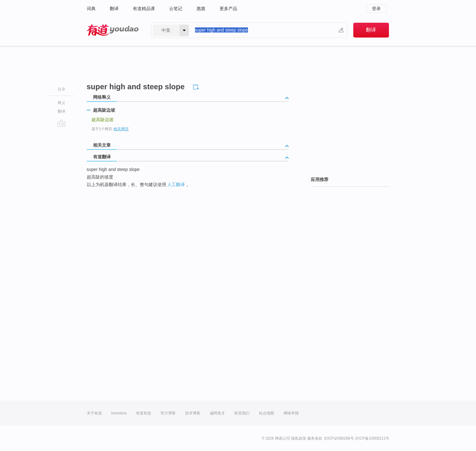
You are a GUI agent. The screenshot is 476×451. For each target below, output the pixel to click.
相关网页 (121, 129)
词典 (91, 9)
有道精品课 (144, 9)
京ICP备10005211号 (372, 438)
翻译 (114, 9)
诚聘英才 (217, 413)
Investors (119, 413)
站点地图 (267, 413)
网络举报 (291, 413)
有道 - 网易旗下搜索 (113, 30)
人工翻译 (176, 184)
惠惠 (201, 9)
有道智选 (144, 413)
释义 (62, 103)
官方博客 (168, 413)
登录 (376, 9)
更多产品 (228, 9)
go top (61, 123)
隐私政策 (299, 438)
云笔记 (176, 9)
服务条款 (315, 438)
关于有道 (94, 413)
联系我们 (242, 413)
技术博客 (193, 413)
